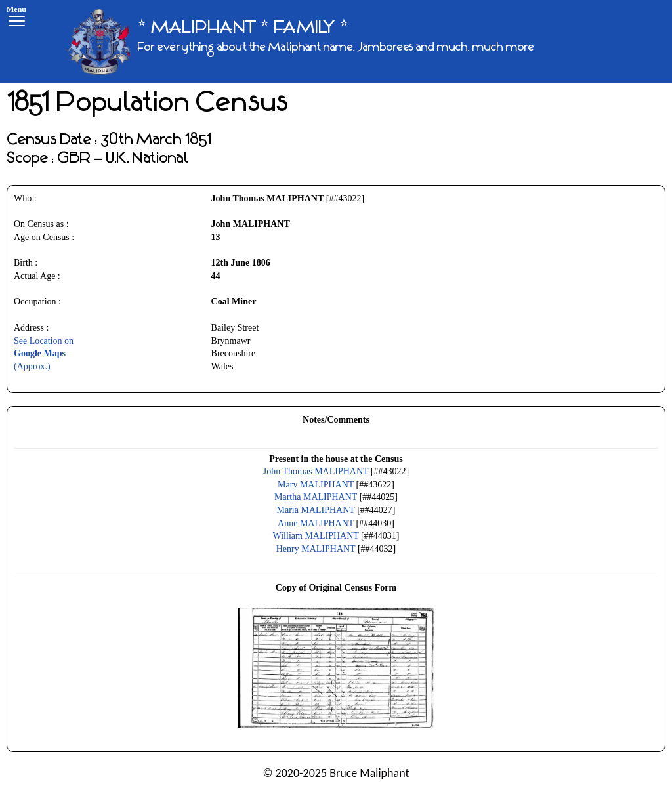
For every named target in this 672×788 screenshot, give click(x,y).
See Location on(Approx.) (44, 354)
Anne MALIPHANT (316, 523)
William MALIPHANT (316, 536)
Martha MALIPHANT (316, 497)
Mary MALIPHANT (316, 485)
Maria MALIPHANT (316, 510)
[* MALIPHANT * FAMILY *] (300, 42)
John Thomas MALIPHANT (316, 471)
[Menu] (16, 18)
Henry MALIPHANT (316, 549)
